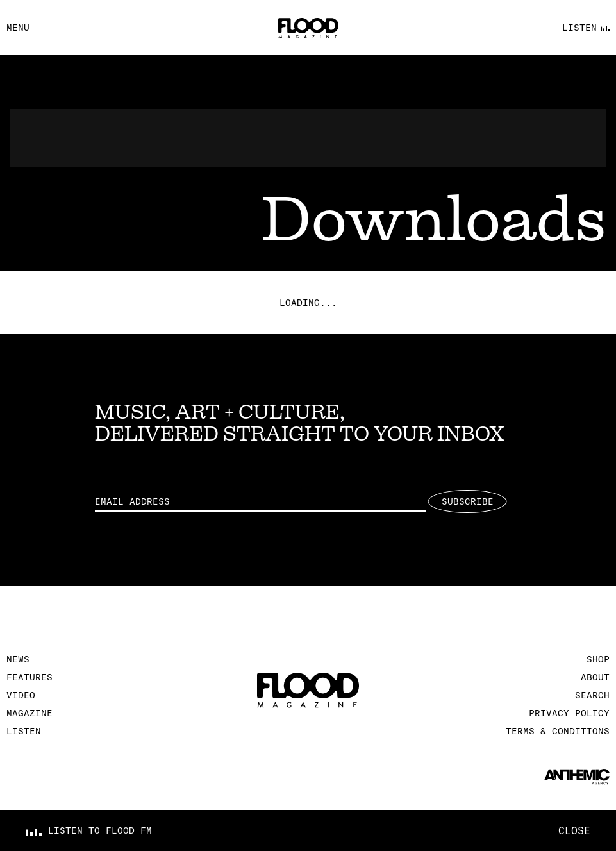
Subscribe (468, 501)
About (595, 677)
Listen (24, 731)
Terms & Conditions (558, 731)
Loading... (308, 303)
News (18, 659)
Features (29, 677)
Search (592, 695)
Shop (598, 659)
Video (21, 695)
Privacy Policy (569, 713)
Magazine (29, 713)
